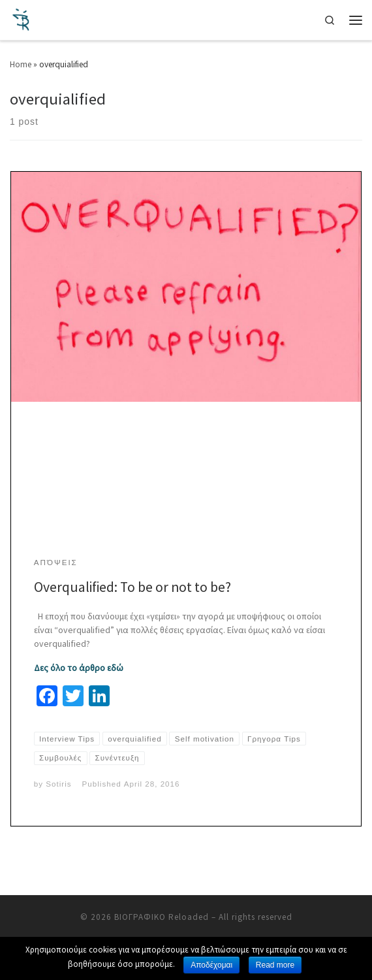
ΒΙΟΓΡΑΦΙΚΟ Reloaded (162, 917)
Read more (275, 965)
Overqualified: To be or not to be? (132, 587)
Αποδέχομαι (211, 965)
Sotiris (58, 784)
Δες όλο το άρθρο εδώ (79, 668)
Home (21, 64)
